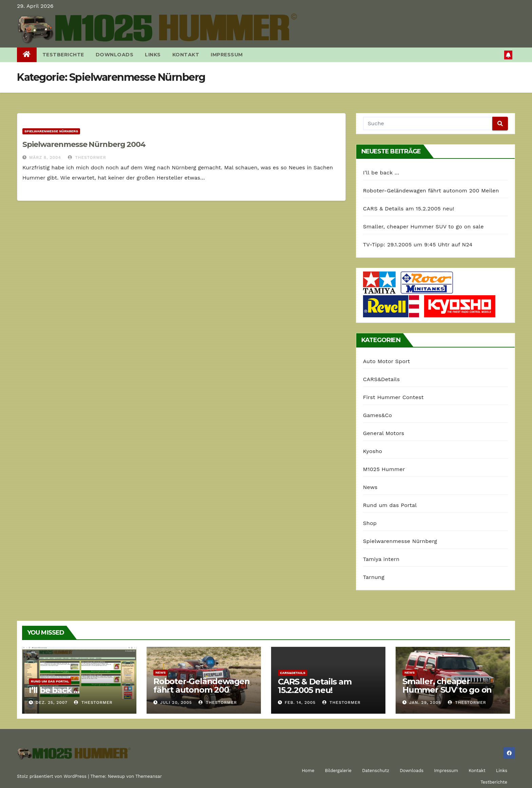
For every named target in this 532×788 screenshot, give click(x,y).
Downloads (115, 55)
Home (308, 771)
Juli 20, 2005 (176, 702)
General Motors (384, 433)
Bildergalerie (338, 771)
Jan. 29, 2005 (425, 702)
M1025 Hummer (384, 469)
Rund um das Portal (390, 505)
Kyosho (373, 451)
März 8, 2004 (45, 157)
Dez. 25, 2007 (52, 702)
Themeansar (149, 776)
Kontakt (186, 55)
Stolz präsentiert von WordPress (52, 776)
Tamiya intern (381, 559)
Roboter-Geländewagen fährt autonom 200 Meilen (431, 191)
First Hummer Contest (393, 397)
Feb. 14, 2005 (300, 702)
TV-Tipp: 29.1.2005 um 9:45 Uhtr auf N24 (418, 245)
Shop (370, 523)
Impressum (227, 55)
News (370, 487)
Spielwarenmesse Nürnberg (51, 131)
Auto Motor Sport (387, 361)
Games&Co (378, 415)
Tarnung (374, 577)
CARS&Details (382, 379)
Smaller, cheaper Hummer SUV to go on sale (423, 227)
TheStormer (87, 157)
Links (153, 55)
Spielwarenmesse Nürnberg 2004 (84, 144)
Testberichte (63, 55)
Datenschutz (376, 771)
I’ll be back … (381, 173)
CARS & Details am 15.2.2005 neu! (409, 209)
